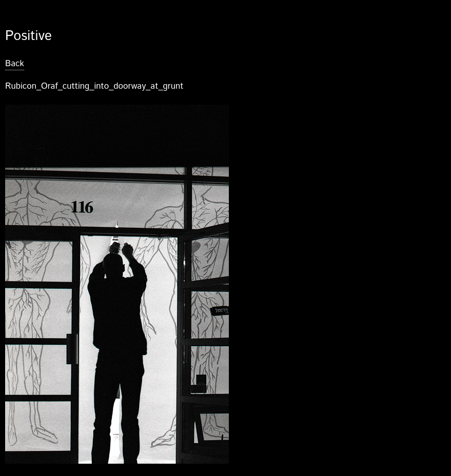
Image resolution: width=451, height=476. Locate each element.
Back (15, 64)
